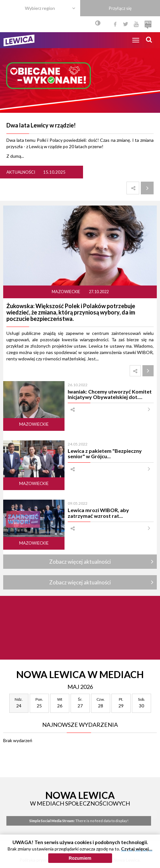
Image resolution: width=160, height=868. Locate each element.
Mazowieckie (66, 292)
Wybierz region (40, 8)
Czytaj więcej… (137, 849)
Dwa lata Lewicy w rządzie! (41, 125)
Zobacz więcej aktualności (80, 562)
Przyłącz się (120, 8)
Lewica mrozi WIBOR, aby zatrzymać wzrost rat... (98, 513)
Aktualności (21, 172)
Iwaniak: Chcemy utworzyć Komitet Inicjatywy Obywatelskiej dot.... (110, 394)
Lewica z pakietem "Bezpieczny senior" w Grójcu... (105, 453)
